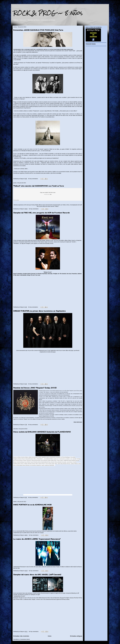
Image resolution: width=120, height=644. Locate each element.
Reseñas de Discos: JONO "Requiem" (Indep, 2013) (35, 388)
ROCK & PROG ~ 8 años (48, 13)
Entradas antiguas (76, 636)
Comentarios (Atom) (25, 639)
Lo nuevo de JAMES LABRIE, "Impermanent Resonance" (37, 539)
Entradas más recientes (21, 636)
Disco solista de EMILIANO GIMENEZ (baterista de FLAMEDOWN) (42, 432)
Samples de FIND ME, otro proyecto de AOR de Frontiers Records (41, 213)
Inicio (50, 636)
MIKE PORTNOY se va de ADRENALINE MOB (32, 505)
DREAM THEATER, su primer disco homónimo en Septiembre (39, 311)
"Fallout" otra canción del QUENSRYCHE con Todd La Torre (39, 186)
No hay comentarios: (33, 179)
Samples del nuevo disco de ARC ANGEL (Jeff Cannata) (37, 575)
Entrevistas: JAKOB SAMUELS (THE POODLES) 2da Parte (38, 30)
